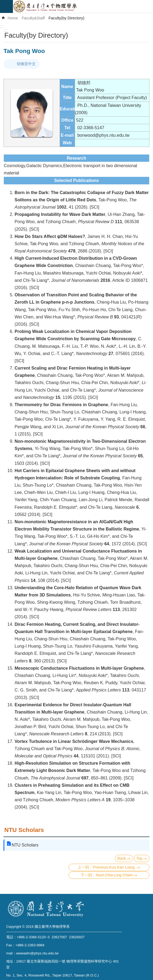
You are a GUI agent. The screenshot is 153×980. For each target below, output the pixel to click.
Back (122, 858)
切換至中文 (26, 64)
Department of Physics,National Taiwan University (83, 6)
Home (13, 18)
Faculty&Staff (33, 18)
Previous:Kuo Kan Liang (114, 867)
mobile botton (6, 6)
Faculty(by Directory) (67, 18)
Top (139, 858)
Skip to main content (3, 3)
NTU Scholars (24, 830)
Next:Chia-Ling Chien (114, 875)
